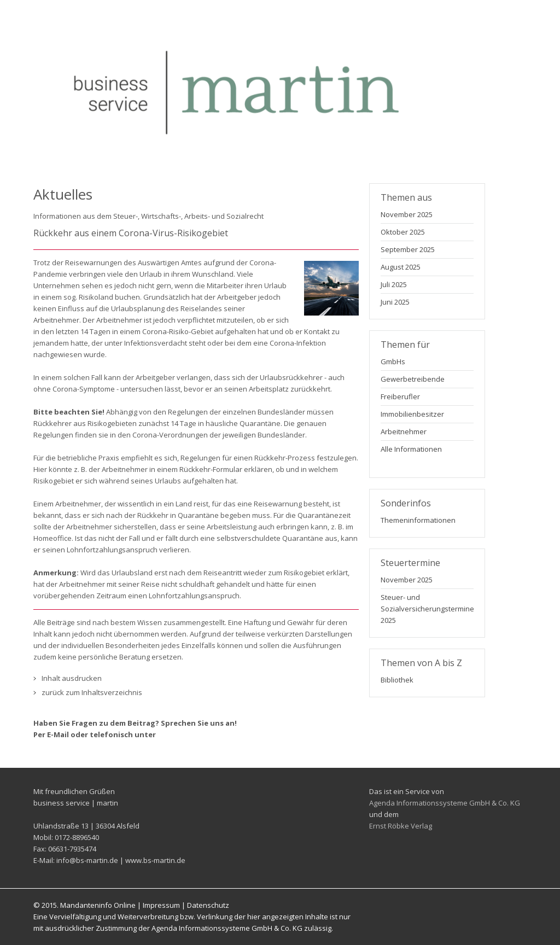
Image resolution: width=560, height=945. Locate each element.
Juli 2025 (394, 284)
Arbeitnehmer (404, 431)
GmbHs (393, 361)
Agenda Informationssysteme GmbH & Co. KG (445, 803)
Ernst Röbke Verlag (401, 826)
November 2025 (407, 214)
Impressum (161, 905)
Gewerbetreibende (413, 379)
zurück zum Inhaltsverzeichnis (92, 692)
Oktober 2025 (403, 232)
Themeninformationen (418, 520)
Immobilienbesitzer (412, 414)
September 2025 (408, 249)
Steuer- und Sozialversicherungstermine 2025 (426, 609)
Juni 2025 (395, 302)
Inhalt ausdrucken (72, 678)
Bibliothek (397, 680)
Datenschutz (208, 905)
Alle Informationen (411, 449)
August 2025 (401, 267)
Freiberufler (400, 396)
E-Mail (58, 734)
